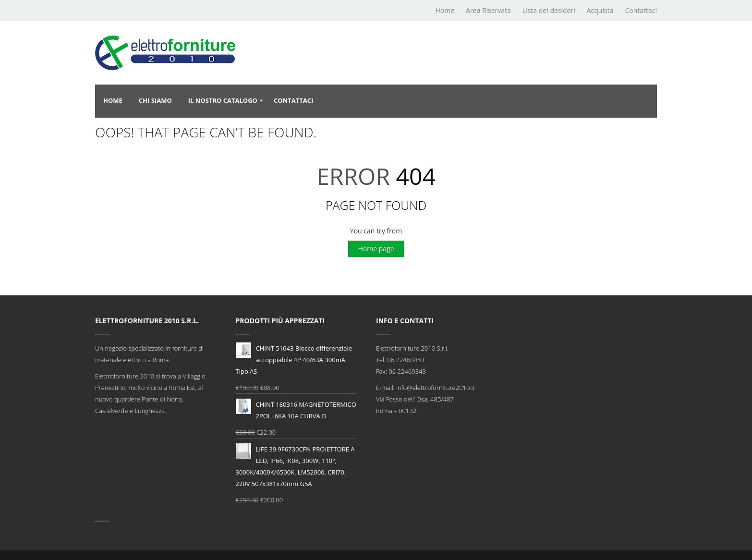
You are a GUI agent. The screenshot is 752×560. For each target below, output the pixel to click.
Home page (376, 249)
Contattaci (641, 10)
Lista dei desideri (549, 10)
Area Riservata (488, 10)
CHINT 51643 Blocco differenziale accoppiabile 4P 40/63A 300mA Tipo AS (294, 359)
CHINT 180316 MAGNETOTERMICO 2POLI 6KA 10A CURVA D (296, 409)
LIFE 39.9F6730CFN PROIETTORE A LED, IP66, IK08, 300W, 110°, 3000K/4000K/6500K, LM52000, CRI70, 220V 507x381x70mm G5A (295, 466)
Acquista (600, 10)
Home (445, 10)
